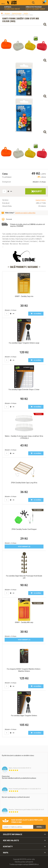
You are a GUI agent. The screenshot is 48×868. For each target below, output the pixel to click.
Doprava (12, 8)
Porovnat (9, 219)
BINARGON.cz (34, 864)
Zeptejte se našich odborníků (25, 213)
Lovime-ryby (12, 3)
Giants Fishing (41, 200)
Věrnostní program (35, 8)
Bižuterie (7, 13)
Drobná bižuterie (17, 13)
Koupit (38, 191)
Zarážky (26, 13)
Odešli (39, 827)
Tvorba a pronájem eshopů (19, 864)
